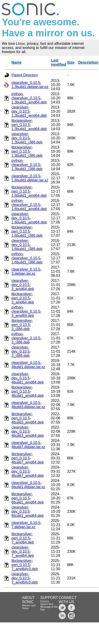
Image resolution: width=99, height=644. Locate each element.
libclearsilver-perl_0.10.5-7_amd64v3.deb (25, 565)
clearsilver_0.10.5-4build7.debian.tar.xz (28, 445)
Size (71, 62)
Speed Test (47, 604)
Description (88, 62)
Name (16, 62)
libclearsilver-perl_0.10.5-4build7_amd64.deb (28, 458)
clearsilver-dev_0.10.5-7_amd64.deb (23, 551)
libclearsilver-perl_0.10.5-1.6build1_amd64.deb (29, 191)
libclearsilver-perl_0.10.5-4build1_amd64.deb (28, 391)
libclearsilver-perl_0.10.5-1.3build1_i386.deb (27, 151)
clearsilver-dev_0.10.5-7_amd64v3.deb (25, 578)
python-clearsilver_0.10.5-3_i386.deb (26, 338)
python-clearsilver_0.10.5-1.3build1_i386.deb (27, 165)
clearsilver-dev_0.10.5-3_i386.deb (21, 351)
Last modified (59, 62)
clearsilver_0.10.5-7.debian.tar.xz (26, 525)
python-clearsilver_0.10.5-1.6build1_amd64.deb (29, 205)
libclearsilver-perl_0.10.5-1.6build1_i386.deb (27, 231)
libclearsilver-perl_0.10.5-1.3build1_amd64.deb (29, 125)
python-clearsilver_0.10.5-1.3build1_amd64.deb (29, 98)
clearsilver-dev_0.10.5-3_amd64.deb (23, 285)
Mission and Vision (29, 607)
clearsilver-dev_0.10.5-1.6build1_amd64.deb (29, 218)
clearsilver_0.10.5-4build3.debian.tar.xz (28, 405)
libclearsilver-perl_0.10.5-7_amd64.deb (23, 538)
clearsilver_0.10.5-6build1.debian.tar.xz (28, 485)
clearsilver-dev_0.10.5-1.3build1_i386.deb (27, 138)
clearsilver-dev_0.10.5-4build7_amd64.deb (28, 471)
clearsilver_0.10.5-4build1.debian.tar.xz (28, 365)
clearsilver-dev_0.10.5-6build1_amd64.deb (28, 511)
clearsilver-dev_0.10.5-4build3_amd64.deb (28, 431)
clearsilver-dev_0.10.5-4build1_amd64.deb (28, 378)
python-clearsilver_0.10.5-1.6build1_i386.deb (27, 258)
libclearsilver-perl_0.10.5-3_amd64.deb (23, 298)
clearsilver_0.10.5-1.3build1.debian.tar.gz (30, 85)
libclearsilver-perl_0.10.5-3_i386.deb (22, 325)
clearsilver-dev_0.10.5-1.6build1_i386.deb (27, 245)
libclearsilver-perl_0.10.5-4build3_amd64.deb (28, 418)
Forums (45, 601)
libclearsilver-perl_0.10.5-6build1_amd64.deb (28, 498)
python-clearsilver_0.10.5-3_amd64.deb (26, 311)
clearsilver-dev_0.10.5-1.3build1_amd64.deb (29, 111)
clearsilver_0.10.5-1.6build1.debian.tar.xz (30, 178)
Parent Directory (25, 75)
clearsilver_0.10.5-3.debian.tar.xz (26, 271)
